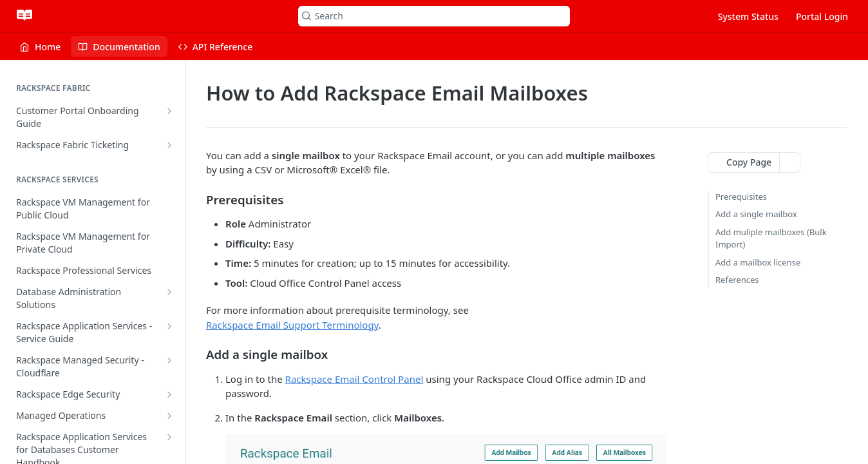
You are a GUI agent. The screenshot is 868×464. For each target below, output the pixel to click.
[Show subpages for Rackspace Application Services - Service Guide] (169, 326)
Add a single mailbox (756, 214)
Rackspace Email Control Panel (354, 379)
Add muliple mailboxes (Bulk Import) (771, 238)
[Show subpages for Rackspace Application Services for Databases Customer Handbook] (169, 437)
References (737, 280)
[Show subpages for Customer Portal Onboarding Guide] (169, 111)
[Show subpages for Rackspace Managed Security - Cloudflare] (169, 360)
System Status (748, 16)
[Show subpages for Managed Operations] (169, 416)
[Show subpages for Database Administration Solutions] (169, 292)
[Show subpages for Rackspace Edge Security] (169, 394)
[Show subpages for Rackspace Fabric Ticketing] (169, 145)
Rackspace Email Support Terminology (292, 325)
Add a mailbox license (758, 262)
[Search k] (434, 16)
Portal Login (822, 16)
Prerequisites (741, 197)
